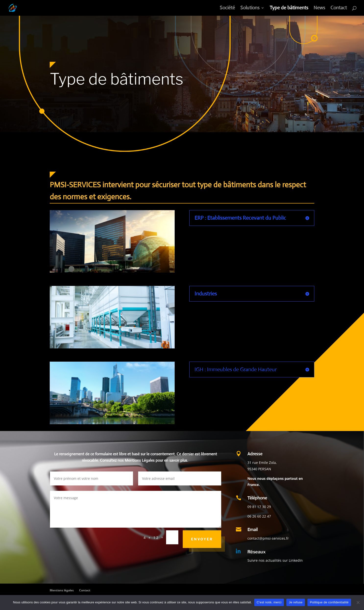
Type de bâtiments (289, 8)
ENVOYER (202, 539)
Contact (339, 8)
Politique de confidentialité (329, 602)
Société (227, 8)
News (319, 8)
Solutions (250, 8)
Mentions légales (62, 590)
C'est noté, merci (269, 602)
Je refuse (296, 602)
